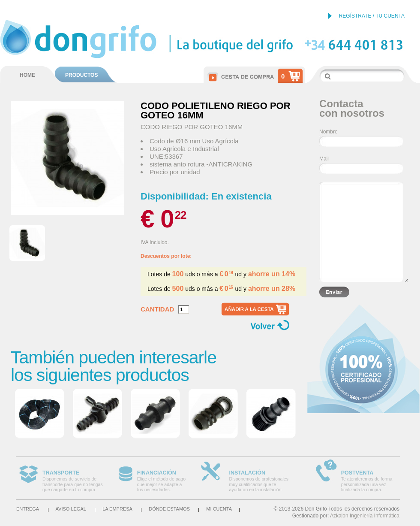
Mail (324, 159)
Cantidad (157, 309)
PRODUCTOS (81, 75)
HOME (27, 75)
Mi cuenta (219, 509)
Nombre (328, 132)
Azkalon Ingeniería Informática (365, 516)
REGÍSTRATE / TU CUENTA (372, 16)
